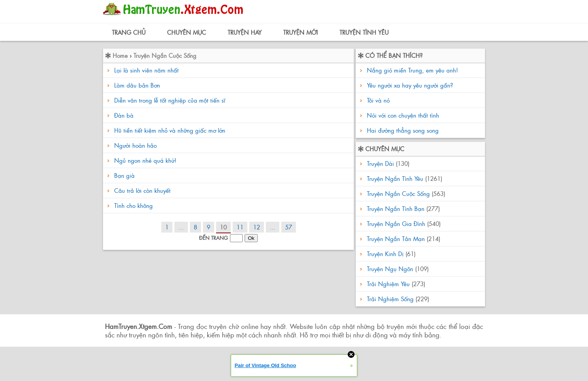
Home (120, 55)
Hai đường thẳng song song (402, 130)
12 (257, 227)
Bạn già (124, 175)
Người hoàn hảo (135, 145)
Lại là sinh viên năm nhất (146, 70)
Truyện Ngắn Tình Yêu (395, 178)
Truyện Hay (245, 32)
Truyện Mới (301, 32)
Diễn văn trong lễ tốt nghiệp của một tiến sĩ (170, 100)
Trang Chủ (129, 32)
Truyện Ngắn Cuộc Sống (165, 55)
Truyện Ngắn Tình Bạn (396, 208)
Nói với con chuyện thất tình (402, 115)
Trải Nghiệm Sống (390, 299)
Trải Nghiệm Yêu (388, 284)
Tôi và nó (377, 100)
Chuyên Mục (187, 32)
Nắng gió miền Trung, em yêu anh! (411, 70)
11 (240, 227)
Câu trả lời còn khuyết (142, 190)
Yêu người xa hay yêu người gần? (409, 85)
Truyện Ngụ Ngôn (390, 269)
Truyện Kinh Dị (385, 254)
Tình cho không (133, 205)
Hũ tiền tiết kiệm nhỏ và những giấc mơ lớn (170, 130)
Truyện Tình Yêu (364, 32)
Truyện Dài (380, 163)
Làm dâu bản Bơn (137, 85)
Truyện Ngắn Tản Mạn (396, 239)
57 (289, 227)
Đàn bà (124, 115)
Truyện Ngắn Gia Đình (396, 223)
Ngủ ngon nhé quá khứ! (145, 160)
